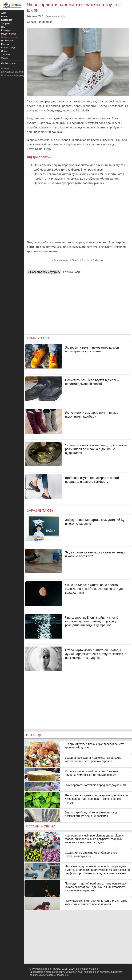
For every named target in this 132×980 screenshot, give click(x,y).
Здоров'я (6, 23)
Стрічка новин (72, 272)
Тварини (6, 55)
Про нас (6, 68)
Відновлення (61, 260)
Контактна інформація (14, 72)
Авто (4, 13)
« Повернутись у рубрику (44, 272)
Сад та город (8, 48)
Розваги (5, 44)
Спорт (4, 51)
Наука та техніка (55, 16)
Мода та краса (9, 34)
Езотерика (7, 20)
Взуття (85, 260)
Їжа (3, 27)
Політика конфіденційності (16, 75)
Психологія (7, 41)
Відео (75, 260)
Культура (6, 30)
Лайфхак (98, 260)
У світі (4, 58)
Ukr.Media (83, 110)
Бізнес (5, 16)
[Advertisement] (78, 213)
